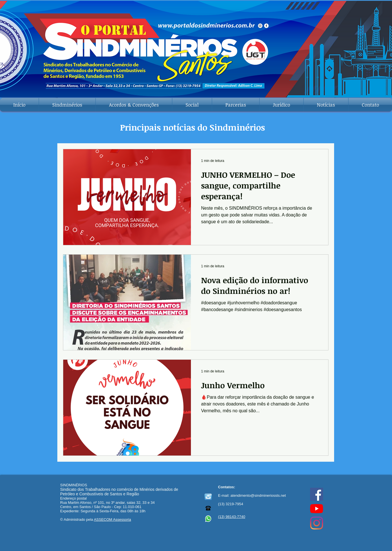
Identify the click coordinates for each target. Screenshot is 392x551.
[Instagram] (317, 523)
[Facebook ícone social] (317, 494)
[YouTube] (317, 509)
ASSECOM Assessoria (112, 519)
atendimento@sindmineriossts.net (258, 495)
